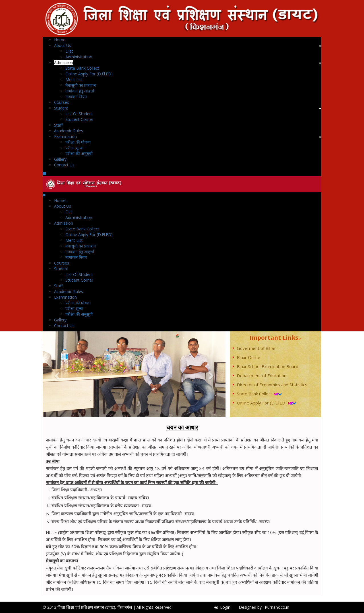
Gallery (60, 159)
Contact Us (64, 165)
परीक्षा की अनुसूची (79, 153)
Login (222, 607)
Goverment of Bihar (256, 348)
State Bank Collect (82, 68)
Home (60, 40)
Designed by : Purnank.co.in (264, 607)
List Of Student (79, 114)
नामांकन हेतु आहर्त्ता (80, 91)
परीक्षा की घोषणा (78, 142)
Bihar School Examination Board (268, 366)
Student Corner (79, 119)
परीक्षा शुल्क (74, 148)
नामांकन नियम (76, 97)
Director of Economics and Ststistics (272, 385)
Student (61, 108)
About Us (63, 45)
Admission (64, 62)
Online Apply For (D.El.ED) (89, 74)
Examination (65, 136)
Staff (58, 125)
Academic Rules (69, 131)
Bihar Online (249, 357)
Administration (79, 57)
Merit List (74, 80)
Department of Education (262, 375)
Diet (69, 51)
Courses (62, 102)
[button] (56, 374)
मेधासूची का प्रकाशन (81, 85)
